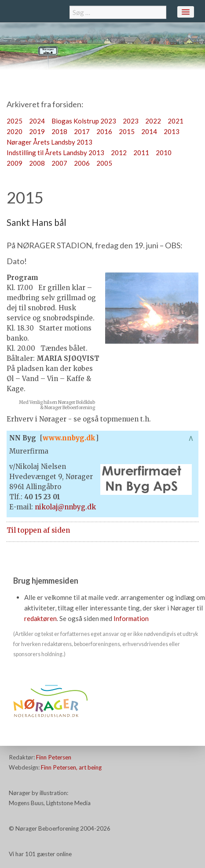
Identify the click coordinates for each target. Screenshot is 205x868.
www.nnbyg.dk (69, 438)
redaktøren (40, 618)
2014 (149, 131)
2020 (15, 131)
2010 (164, 153)
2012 (119, 153)
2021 (176, 121)
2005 (104, 163)
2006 (82, 163)
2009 (15, 163)
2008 (37, 163)
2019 (37, 131)
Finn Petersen (54, 757)
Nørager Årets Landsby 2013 (49, 142)
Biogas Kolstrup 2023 (84, 121)
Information (131, 618)
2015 (127, 131)
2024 (37, 121)
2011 (141, 153)
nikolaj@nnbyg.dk (65, 507)
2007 (59, 163)
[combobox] (118, 12)
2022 (153, 121)
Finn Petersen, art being (71, 767)
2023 (131, 121)
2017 (82, 131)
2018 (59, 131)
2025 (15, 121)
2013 (172, 131)
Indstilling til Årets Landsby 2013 (55, 153)
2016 (104, 131)
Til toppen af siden (38, 530)
